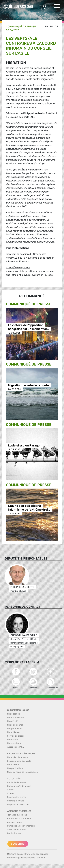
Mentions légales (15, 854)
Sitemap (41, 858)
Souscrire (18, 844)
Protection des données (37, 854)
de (56, 27)
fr (46, 27)
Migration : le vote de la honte (28, 385)
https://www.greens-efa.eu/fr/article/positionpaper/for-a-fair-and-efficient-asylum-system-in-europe (30, 271)
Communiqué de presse (21, 27)
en (51, 27)
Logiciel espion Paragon (25, 446)
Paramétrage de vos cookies (21, 858)
